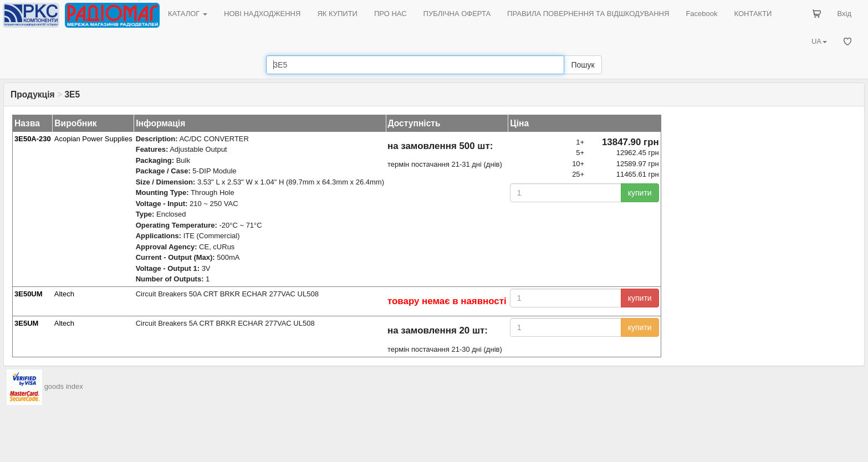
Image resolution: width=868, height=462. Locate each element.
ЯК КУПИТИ (337, 14)
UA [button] (819, 41)
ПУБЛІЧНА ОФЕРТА (457, 14)
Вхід (845, 14)
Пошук (583, 65)
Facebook (701, 14)
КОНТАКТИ (753, 14)
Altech (64, 294)
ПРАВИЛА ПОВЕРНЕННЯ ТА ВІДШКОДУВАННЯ (588, 14)
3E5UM (26, 323)
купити (640, 193)
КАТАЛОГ (188, 14)
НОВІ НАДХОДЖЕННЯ (262, 14)
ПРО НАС (390, 14)
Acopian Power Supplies (93, 139)
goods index (64, 386)
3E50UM (29, 294)
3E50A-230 (33, 139)
